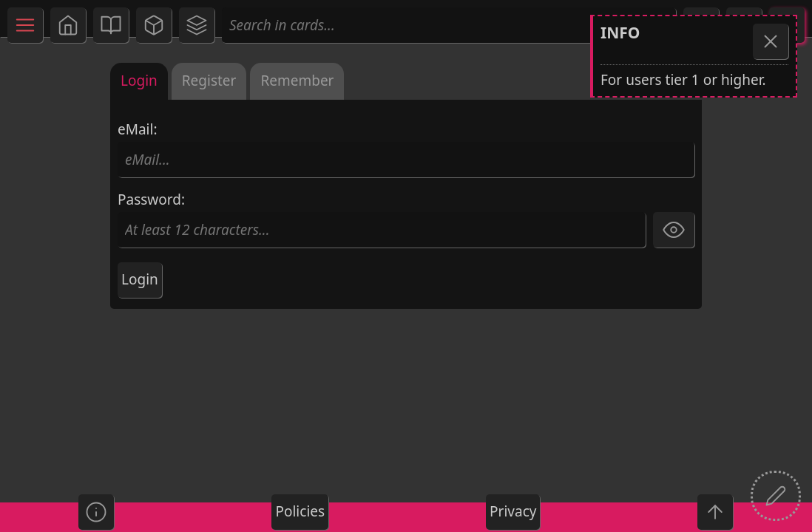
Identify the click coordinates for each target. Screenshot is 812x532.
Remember (297, 81)
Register (209, 81)
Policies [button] (300, 511)
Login (139, 81)
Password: (382, 220)
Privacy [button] (513, 511)
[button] (68, 25)
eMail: (406, 150)
